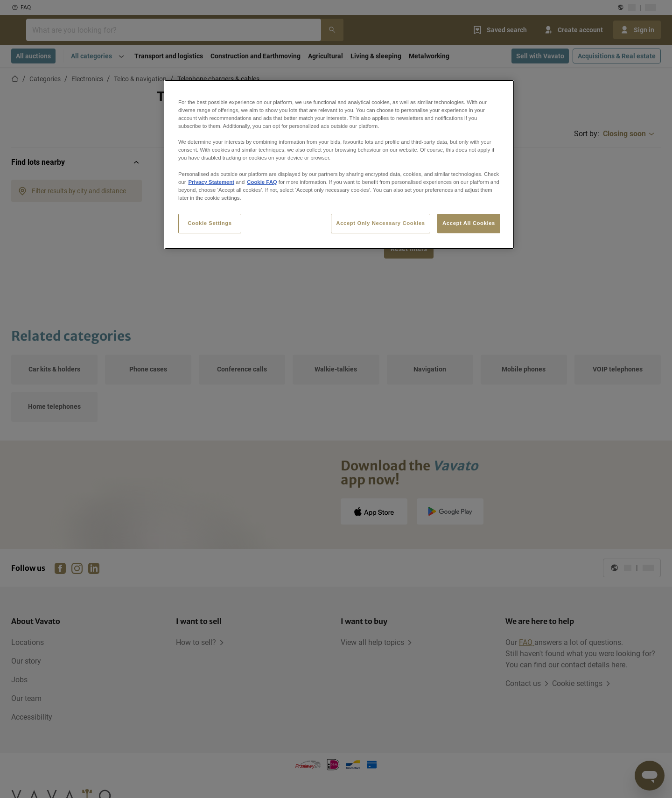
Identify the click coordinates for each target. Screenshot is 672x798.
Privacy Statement (211, 182)
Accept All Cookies (469, 223)
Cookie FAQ (262, 182)
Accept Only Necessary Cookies (380, 223)
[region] (339, 164)
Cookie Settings (210, 223)
